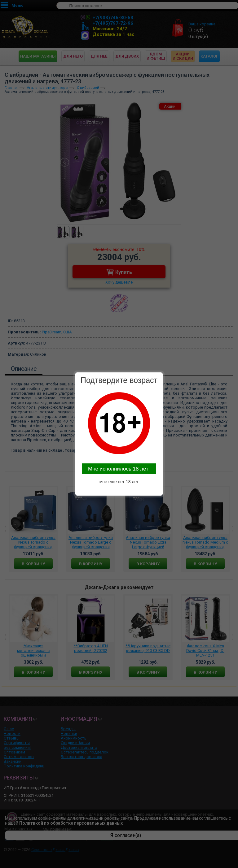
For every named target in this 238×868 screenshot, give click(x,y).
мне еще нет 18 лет (119, 482)
